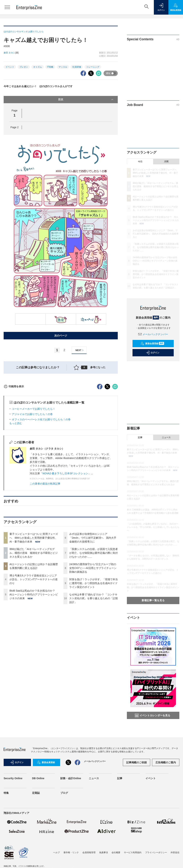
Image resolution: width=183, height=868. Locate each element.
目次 (86, 100)
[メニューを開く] (7, 7)
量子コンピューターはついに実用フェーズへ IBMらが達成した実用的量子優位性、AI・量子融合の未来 (34, 603)
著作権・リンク (71, 852)
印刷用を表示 (14, 452)
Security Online (13, 778)
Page (14, 127)
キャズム (38, 67)
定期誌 (36, 793)
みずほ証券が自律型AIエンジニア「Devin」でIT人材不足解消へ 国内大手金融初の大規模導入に (93, 603)
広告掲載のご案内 (166, 762)
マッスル (63, 67)
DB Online (38, 778)
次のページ (61, 336)
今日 (140, 162)
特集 (6, 793)
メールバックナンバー (153, 334)
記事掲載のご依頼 (137, 762)
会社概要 (116, 852)
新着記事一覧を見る (153, 600)
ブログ (64, 793)
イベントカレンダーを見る (153, 715)
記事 (140, 437)
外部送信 (175, 852)
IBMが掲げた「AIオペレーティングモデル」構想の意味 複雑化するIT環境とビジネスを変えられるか (34, 619)
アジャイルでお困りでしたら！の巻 (32, 480)
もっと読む (16, 489)
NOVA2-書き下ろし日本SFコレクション (65, 539)
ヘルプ (57, 852)
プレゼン (24, 67)
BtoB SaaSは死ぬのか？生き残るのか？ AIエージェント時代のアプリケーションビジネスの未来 (34, 660)
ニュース (166, 437)
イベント (10, 67)
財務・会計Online (71, 778)
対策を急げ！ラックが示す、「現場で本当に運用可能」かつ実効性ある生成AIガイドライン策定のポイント (94, 649)
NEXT (80, 350)
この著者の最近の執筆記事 (45, 549)
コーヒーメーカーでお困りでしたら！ (34, 474)
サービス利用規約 (133, 852)
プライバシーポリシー (156, 852)
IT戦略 (50, 67)
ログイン (153, 353)
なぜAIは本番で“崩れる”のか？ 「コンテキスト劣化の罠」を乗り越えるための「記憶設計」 (94, 664)
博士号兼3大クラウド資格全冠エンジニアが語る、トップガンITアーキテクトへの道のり (34, 645)
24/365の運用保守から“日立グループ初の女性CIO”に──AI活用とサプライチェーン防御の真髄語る (93, 634)
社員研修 (77, 67)
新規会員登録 (152, 344)
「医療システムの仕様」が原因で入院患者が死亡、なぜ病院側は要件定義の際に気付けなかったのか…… (94, 619)
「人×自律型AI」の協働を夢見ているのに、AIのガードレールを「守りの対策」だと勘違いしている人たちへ (153, 527)
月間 (166, 162)
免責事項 (104, 852)
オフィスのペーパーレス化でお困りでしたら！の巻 (41, 485)
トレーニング (93, 67)
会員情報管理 (89, 852)
